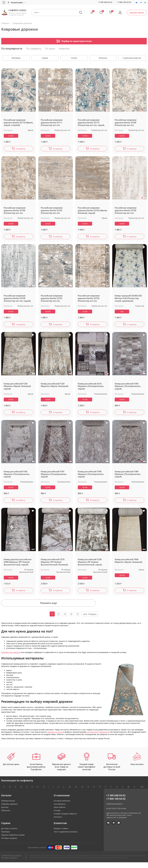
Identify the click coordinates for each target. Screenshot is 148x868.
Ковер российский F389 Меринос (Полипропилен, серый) (128, 477)
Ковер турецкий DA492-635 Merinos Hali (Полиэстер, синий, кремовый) (128, 300)
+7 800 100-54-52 (124, 2)
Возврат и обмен (61, 834)
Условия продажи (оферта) (65, 819)
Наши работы (60, 813)
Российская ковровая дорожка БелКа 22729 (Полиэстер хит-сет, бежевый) (89, 300)
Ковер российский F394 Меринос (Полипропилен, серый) (128, 388)
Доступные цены (11, 765)
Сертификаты (60, 810)
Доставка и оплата (9, 834)
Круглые (5, 813)
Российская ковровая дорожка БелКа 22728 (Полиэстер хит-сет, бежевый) (126, 211)
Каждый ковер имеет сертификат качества (87, 767)
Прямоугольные (8, 806)
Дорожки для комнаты (11, 658)
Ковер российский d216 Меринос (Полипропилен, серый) (91, 388)
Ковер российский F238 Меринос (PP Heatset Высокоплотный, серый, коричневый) (90, 565)
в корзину (21, 149)
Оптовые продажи (9, 844)
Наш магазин (137, 765)
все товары (90, 620)
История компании (62, 806)
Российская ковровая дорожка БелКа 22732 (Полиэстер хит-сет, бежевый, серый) (52, 300)
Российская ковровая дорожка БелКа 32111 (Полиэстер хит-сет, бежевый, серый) (52, 123)
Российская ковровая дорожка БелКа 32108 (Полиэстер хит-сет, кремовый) (126, 123)
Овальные (6, 816)
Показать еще (74, 608)
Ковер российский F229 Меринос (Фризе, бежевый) (55, 387)
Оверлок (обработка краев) (13, 841)
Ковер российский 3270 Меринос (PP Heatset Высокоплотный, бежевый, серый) (54, 565)
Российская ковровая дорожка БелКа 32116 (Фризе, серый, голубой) (18, 123)
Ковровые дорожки (9, 810)
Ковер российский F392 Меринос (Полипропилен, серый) (17, 477)
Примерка (6, 837)
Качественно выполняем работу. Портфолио (36, 767)
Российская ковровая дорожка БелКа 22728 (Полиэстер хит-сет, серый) (17, 300)
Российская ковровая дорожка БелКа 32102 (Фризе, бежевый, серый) (93, 211)
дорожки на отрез (55, 738)
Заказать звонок (137, 13)
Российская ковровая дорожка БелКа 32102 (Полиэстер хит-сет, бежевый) (52, 211)
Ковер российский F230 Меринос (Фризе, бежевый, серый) (17, 388)
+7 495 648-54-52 (105, 2)
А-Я (142, 792)
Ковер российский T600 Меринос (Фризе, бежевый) (128, 564)
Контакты (58, 823)
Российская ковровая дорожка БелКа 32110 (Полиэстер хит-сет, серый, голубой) (91, 123)
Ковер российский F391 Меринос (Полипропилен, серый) (54, 477)
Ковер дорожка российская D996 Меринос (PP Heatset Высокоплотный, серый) (18, 565)
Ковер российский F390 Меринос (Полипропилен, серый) (91, 477)
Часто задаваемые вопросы (66, 837)
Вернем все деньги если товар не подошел (61, 767)
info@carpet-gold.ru (115, 810)
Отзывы (57, 816)
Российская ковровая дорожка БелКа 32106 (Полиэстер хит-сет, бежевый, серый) (15, 211)
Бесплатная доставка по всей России (112, 767)
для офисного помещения (98, 738)
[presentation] (145, 61)
